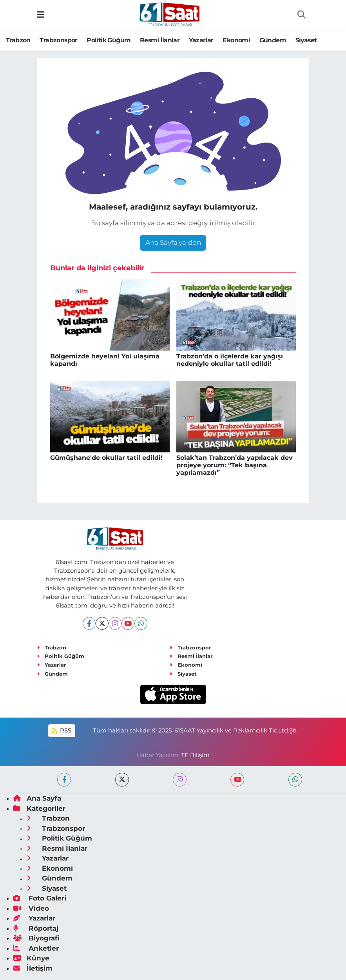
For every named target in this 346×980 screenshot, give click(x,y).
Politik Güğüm (109, 40)
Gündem (273, 40)
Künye (31, 958)
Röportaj (36, 928)
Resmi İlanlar (160, 40)
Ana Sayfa (37, 798)
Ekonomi (236, 40)
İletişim (33, 968)
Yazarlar (201, 40)
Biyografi (36, 938)
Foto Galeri (40, 898)
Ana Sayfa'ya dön (173, 242)
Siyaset (306, 40)
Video (31, 908)
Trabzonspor (58, 40)
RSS (62, 730)
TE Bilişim (195, 755)
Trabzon (18, 40)
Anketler (36, 948)
